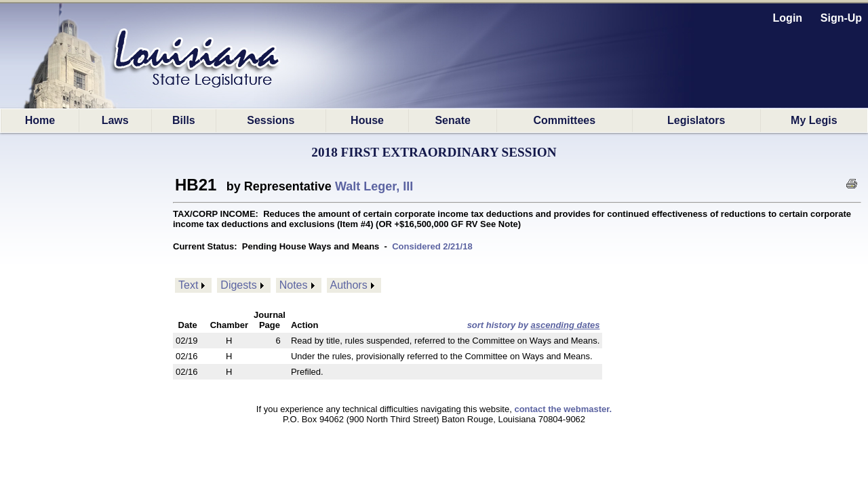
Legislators (696, 120)
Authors (349, 285)
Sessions (271, 120)
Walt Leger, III (374, 186)
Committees (565, 120)
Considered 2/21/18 (432, 246)
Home (40, 120)
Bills (184, 120)
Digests (238, 285)
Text (188, 285)
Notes (294, 285)
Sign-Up (841, 18)
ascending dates (566, 325)
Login (788, 18)
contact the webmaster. (563, 409)
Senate (452, 120)
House (367, 120)
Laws (115, 120)
